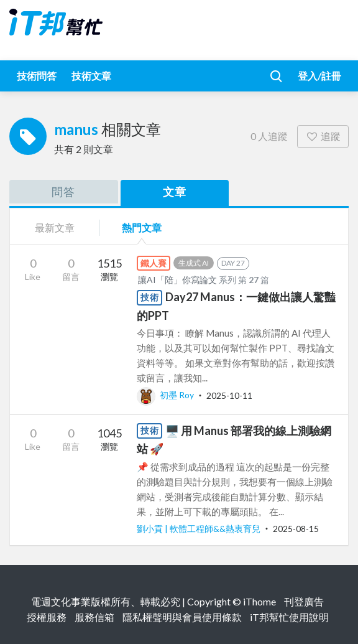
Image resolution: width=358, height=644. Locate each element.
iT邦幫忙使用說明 (289, 617)
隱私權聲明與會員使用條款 (182, 617)
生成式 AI (194, 263)
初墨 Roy (166, 395)
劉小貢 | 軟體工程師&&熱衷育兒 (200, 529)
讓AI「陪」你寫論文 (177, 280)
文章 (175, 192)
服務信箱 (94, 617)
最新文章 (55, 227)
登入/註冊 (319, 76)
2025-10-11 (229, 395)
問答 (63, 192)
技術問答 (37, 76)
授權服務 (47, 617)
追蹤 (323, 136)
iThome (259, 601)
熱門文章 (142, 227)
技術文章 (91, 76)
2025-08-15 (296, 529)
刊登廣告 (304, 601)
